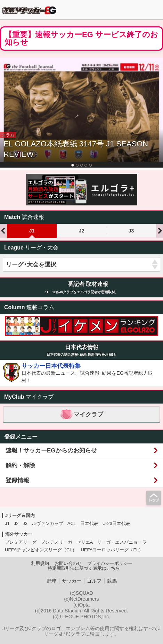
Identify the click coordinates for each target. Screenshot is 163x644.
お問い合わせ (68, 563)
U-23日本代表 (116, 523)
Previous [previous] (3, 231)
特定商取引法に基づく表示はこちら (84, 568)
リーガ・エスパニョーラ (122, 542)
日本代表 (89, 523)
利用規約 (40, 563)
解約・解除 (20, 465)
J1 (32, 231)
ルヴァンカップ (47, 523)
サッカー (72, 581)
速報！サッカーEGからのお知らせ (51, 451)
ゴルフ (94, 581)
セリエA (85, 542)
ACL (72, 523)
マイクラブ (81, 415)
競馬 (112, 581)
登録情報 (17, 480)
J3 (131, 231)
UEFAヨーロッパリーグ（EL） (112, 550)
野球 (51, 581)
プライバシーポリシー (110, 563)
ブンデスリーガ (56, 542)
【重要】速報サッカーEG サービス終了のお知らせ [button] (81, 39)
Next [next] (160, 231)
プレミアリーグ (21, 542)
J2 (82, 231)
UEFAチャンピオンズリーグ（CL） (41, 550)
